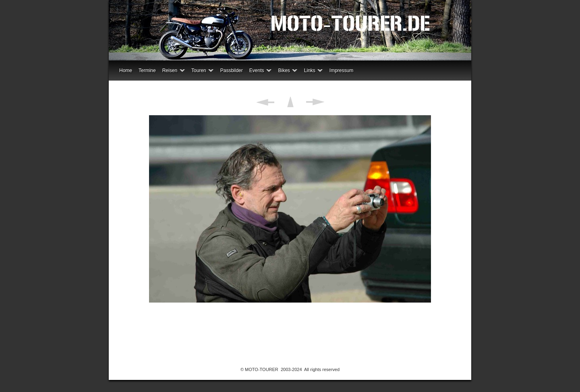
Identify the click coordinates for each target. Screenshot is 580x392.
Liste (290, 102)
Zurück (265, 102)
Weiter (315, 102)
